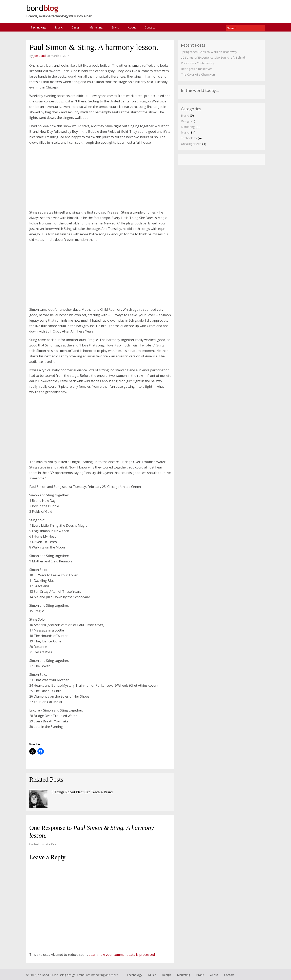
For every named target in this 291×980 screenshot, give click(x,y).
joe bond (40, 56)
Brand (117, 27)
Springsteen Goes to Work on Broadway (209, 52)
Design (77, 27)
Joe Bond (43, 975)
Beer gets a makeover (197, 69)
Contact (152, 27)
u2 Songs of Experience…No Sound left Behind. (213, 58)
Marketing (97, 27)
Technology (39, 27)
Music (59, 27)
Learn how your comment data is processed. (122, 955)
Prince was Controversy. (198, 63)
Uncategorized (191, 144)
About (133, 27)
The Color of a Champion (198, 75)
